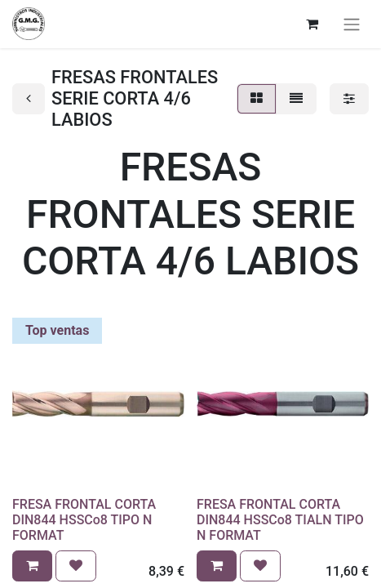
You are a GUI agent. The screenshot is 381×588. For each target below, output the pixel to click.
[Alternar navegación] (352, 24)
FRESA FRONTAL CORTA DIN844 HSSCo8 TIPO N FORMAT (84, 520)
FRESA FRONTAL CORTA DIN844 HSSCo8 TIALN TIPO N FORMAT (280, 520)
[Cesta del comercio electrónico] (312, 24)
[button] (32, 566)
